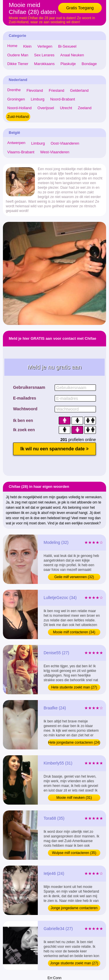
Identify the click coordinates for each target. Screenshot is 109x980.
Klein (27, 46)
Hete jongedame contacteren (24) (74, 742)
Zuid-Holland (18, 117)
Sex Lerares (44, 55)
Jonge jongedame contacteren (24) (74, 909)
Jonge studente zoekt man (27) (74, 963)
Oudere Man (18, 55)
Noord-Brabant (63, 99)
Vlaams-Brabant (21, 152)
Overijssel (46, 108)
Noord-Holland (19, 108)
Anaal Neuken (72, 55)
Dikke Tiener (18, 64)
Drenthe (14, 90)
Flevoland (35, 90)
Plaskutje (68, 64)
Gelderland (79, 90)
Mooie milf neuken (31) (74, 798)
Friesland (57, 90)
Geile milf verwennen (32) (74, 577)
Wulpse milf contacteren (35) (74, 853)
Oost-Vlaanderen (65, 143)
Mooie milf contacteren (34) (74, 632)
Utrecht (66, 108)
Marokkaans (44, 64)
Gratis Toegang (80, 8)
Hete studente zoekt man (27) (74, 687)
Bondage (89, 64)
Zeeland (85, 108)
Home (12, 46)
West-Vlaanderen (55, 152)
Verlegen (45, 46)
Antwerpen (16, 143)
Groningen (16, 99)
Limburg (38, 99)
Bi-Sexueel (67, 46)
